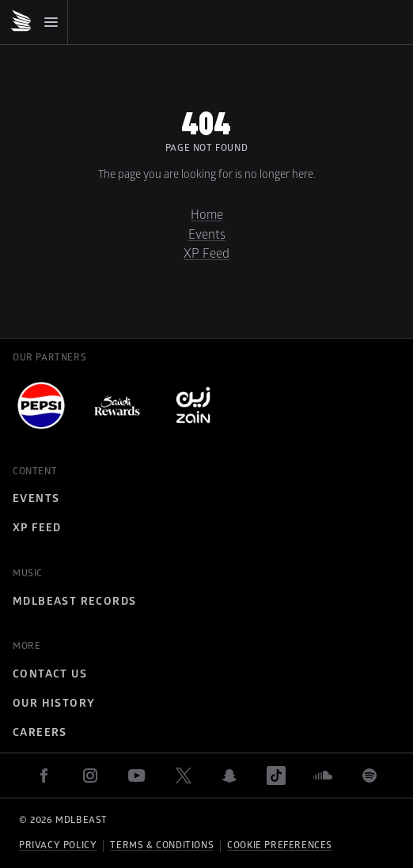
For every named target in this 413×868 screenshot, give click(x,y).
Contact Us (50, 674)
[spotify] (369, 776)
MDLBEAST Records (74, 601)
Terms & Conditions (162, 845)
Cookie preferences (280, 846)
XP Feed (206, 254)
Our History (54, 703)
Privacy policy (58, 845)
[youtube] (137, 776)
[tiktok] (276, 776)
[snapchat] (229, 776)
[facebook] (44, 776)
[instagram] (90, 776)
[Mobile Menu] (34, 22)
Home (207, 215)
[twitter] (184, 776)
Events (207, 235)
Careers (40, 732)
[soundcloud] (323, 776)
